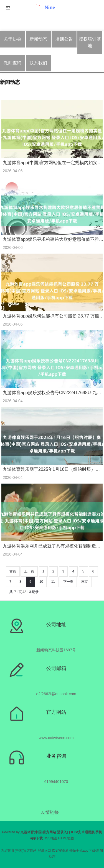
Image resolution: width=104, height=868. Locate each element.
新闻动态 (38, 39)
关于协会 (12, 39)
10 (41, 582)
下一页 (68, 582)
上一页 (29, 571)
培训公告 (64, 39)
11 (53, 582)
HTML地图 (66, 838)
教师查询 (12, 63)
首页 (13, 571)
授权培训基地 (90, 42)
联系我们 (38, 63)
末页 (85, 582)
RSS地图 (50, 838)
